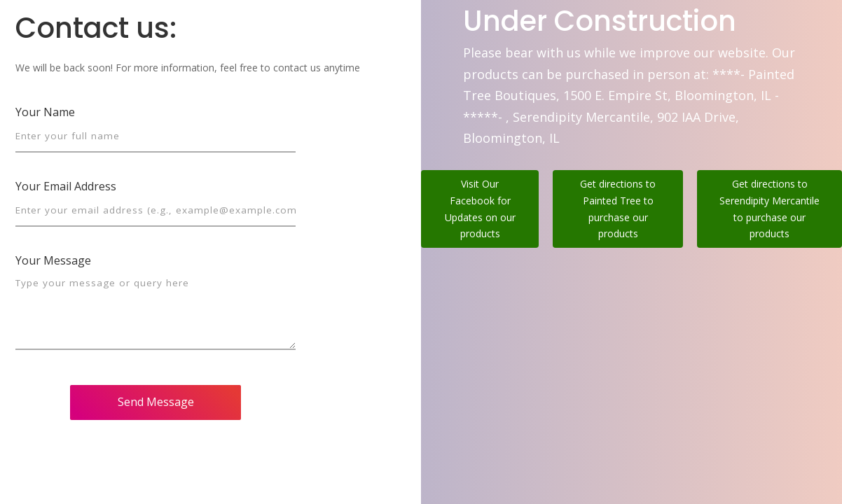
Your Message (53, 260)
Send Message (156, 402)
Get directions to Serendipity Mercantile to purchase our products (769, 209)
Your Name (45, 112)
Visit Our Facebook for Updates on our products (480, 209)
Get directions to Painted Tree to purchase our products (618, 209)
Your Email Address (66, 186)
